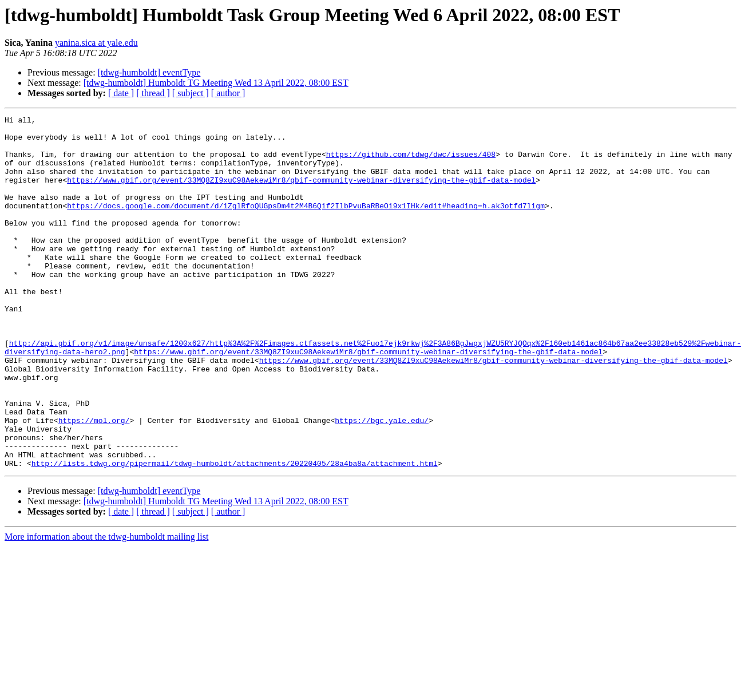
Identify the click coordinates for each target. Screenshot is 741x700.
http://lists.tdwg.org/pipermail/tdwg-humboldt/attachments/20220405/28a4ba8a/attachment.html (235, 533)
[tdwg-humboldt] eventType (149, 72)
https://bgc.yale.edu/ (382, 482)
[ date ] (121, 93)
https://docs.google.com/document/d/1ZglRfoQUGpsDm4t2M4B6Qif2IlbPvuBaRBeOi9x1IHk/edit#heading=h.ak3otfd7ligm (306, 224)
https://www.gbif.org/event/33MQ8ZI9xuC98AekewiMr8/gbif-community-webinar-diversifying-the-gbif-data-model (301, 193)
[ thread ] (153, 93)
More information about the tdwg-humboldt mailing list (106, 607)
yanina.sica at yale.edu (96, 43)
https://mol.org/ (94, 482)
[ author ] (228, 93)
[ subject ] (191, 93)
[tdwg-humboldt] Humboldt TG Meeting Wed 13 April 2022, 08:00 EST (216, 83)
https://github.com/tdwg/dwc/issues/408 (411, 163)
